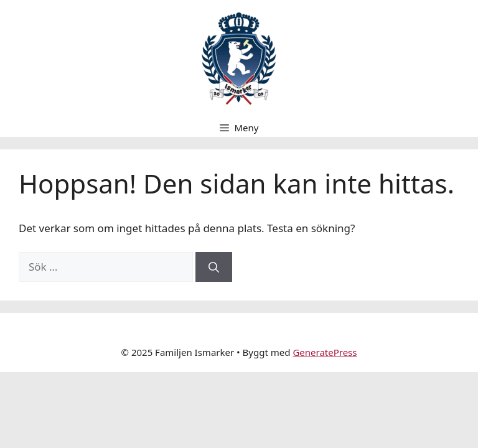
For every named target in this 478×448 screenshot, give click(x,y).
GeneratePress (325, 352)
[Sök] (214, 267)
